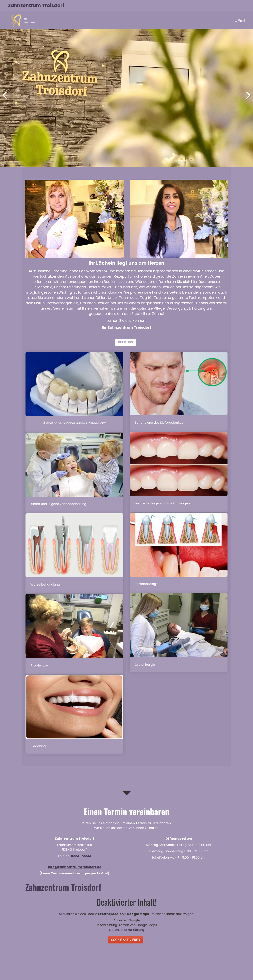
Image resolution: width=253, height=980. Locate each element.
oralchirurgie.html (179, 633)
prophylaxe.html (74, 634)
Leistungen (194, 19)
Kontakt (216, 19)
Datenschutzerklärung (127, 930)
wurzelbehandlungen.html (74, 553)
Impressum (235, 19)
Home (155, 19)
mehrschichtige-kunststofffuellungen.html (179, 472)
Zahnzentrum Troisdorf (36, 5)
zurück (6, 99)
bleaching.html (74, 714)
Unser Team (172, 19)
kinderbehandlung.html (74, 473)
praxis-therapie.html (179, 553)
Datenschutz (104, 969)
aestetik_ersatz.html (74, 392)
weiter (247, 99)
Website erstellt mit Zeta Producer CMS (218, 969)
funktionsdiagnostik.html (179, 392)
